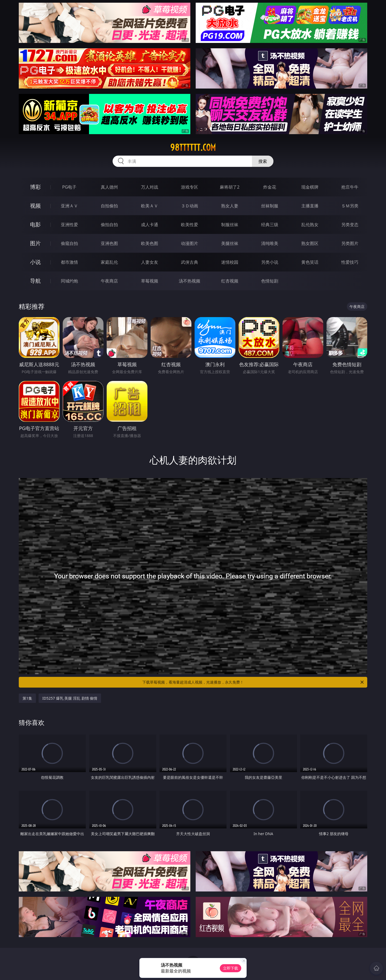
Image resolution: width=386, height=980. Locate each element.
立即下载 (231, 968)
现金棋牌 (310, 187)
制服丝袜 (230, 225)
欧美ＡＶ (150, 206)
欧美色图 (150, 243)
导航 (35, 281)
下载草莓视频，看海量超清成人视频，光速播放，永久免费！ (253, 682)
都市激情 (69, 262)
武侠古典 (190, 262)
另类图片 (350, 243)
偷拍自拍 (109, 225)
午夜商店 (109, 281)
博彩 (35, 187)
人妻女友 (150, 262)
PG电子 (69, 187)
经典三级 (270, 225)
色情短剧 (270, 281)
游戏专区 (190, 187)
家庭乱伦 (109, 262)
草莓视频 (150, 281)
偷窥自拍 (69, 243)
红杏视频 (230, 281)
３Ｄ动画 (190, 206)
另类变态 (350, 225)
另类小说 (270, 262)
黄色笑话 (310, 262)
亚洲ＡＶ (69, 206)
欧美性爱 (190, 225)
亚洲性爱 (69, 225)
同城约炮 (69, 281)
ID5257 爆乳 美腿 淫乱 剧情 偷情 (70, 698)
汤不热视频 (190, 281)
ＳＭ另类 (350, 206)
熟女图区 (310, 243)
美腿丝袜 (230, 243)
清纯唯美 (270, 243)
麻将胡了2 (230, 187)
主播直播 (310, 206)
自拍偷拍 (109, 206)
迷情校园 (230, 262)
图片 (35, 243)
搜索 (263, 161)
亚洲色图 (109, 243)
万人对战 (150, 187)
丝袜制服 (270, 206)
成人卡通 (150, 225)
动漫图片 (190, 243)
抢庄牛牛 (350, 187)
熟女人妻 (230, 206)
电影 (35, 224)
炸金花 (270, 187)
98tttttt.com (193, 148)
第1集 (27, 698)
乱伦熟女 (310, 225)
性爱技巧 (350, 262)
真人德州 (109, 187)
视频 (35, 206)
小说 (35, 262)
